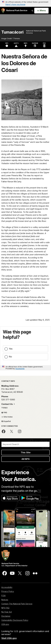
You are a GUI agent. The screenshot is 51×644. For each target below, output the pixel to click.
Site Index (7, 417)
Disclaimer (6, 616)
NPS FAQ (5, 608)
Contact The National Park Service (17, 604)
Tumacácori (12, 32)
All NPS (26, 459)
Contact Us (7, 404)
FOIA (3, 596)
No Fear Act (7, 612)
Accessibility (7, 587)
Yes (11, 349)
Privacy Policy (8, 591)
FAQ (4, 412)
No (10, 357)
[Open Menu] (41, 11)
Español (6, 421)
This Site (26, 452)
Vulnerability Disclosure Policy (15, 620)
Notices (5, 600)
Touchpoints (20, 369)
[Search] (26, 444)
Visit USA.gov (9, 638)
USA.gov (5, 624)
